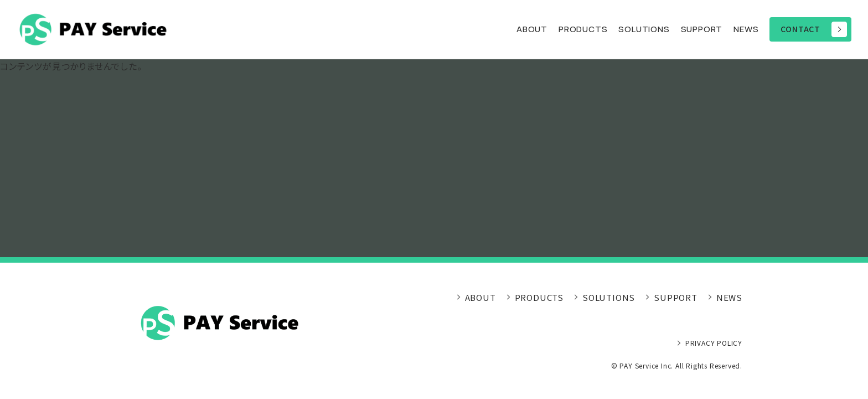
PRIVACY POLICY (714, 343)
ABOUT (532, 29)
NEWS (746, 29)
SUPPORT (702, 29)
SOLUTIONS (609, 297)
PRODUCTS (583, 29)
